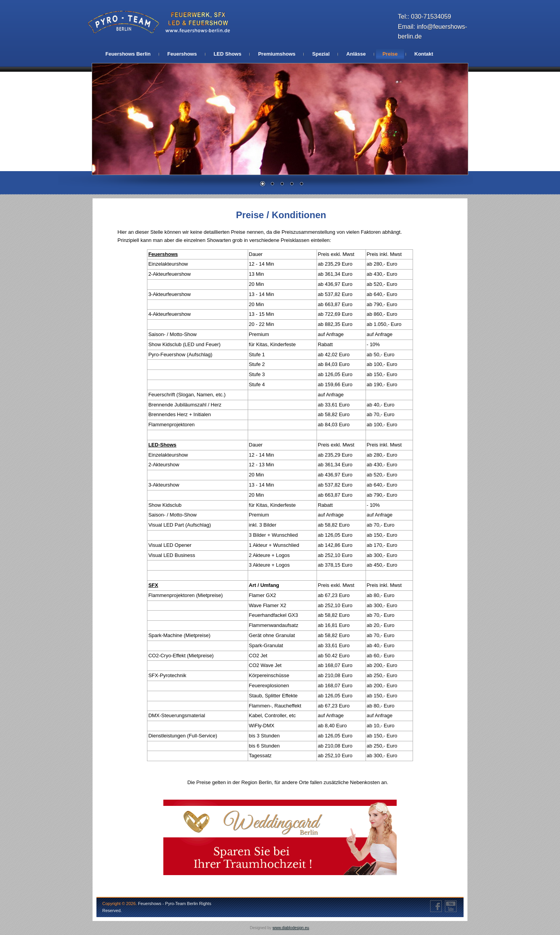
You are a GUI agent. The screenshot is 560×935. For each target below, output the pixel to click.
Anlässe (356, 54)
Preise (390, 54)
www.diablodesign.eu (291, 928)
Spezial (321, 54)
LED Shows (227, 54)
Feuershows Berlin (128, 54)
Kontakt (424, 54)
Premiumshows (277, 54)
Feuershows (182, 54)
